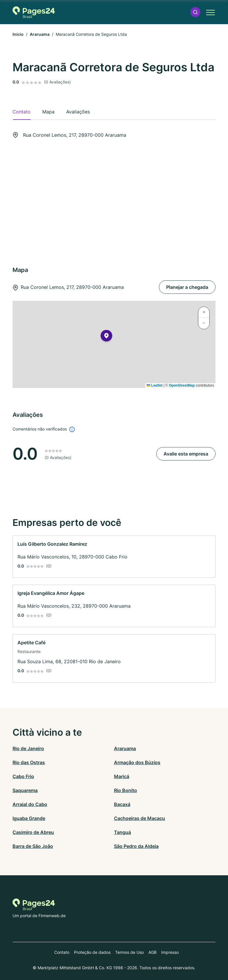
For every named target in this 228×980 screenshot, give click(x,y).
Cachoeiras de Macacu (140, 818)
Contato (62, 952)
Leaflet (155, 385)
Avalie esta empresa (186, 454)
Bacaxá (122, 804)
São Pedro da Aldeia (136, 846)
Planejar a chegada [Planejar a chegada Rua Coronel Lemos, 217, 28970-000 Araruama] (187, 287)
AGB (152, 952)
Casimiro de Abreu (33, 832)
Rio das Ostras (29, 762)
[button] (195, 12)
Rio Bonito (126, 790)
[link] (114, 557)
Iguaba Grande (29, 818)
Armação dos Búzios (137, 762)
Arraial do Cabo (30, 804)
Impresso (170, 952)
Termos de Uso (129, 952)
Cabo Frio (23, 776)
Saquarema (25, 790)
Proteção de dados (92, 952)
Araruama (40, 34)
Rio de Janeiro (28, 748)
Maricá (122, 776)
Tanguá (122, 832)
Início (18, 34)
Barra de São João (33, 846)
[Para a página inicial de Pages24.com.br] (34, 12)
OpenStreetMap (182, 385)
